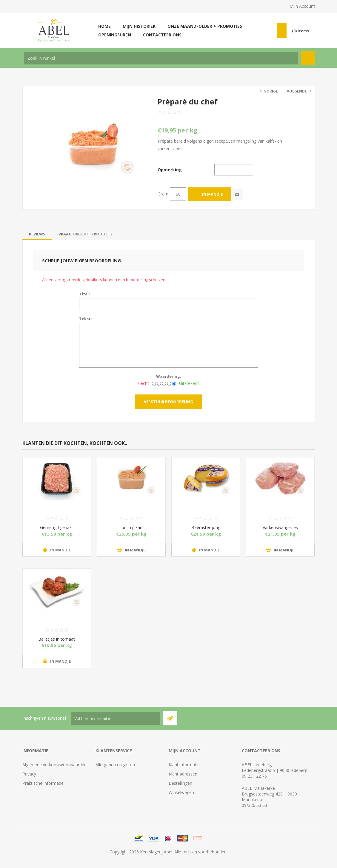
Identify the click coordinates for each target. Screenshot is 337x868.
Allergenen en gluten (115, 765)
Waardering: (169, 376)
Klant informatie (184, 765)
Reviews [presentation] (37, 234)
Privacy (29, 774)
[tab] (37, 234)
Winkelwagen (181, 792)
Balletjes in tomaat (57, 639)
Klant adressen (183, 774)
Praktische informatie (43, 783)
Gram (163, 194)
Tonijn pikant (131, 527)
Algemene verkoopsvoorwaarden (54, 765)
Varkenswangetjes (280, 527)
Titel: (84, 294)
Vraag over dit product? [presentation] (86, 234)
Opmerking (170, 170)
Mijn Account (302, 6)
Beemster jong (206, 527)
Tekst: (86, 319)
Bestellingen (180, 783)
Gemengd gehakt (57, 527)
